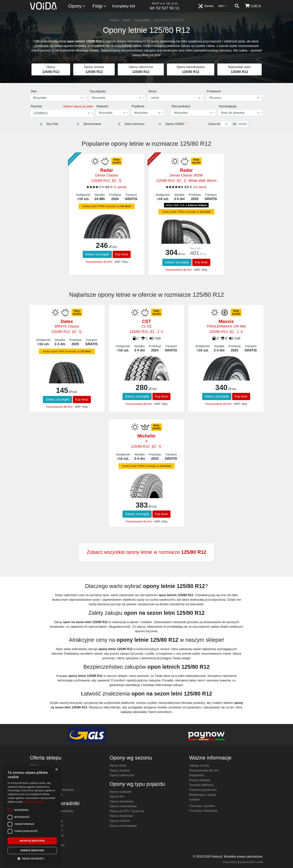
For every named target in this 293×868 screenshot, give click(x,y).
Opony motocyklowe (123, 806)
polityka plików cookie (251, 862)
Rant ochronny (135, 124)
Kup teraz (122, 254)
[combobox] (58, 98)
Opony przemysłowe (123, 826)
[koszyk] (253, 6)
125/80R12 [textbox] (61, 113)
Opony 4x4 (117, 796)
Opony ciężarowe (121, 816)
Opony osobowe (121, 792)
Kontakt (194, 800)
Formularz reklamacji (203, 811)
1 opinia (120, 187)
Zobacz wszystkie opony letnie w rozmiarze (146, 552)
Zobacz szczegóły (97, 254)
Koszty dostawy (200, 780)
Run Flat (52, 124)
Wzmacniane (92, 124)
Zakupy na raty (199, 766)
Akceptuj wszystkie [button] (32, 841)
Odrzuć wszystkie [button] (32, 850)
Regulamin (196, 775)
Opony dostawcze (122, 801)
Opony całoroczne (122, 775)
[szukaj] (237, 6)
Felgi (100, 6)
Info (222, 6)
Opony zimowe (120, 770)
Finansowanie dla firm (99, 262)
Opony (77, 6)
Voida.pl (114, 20)
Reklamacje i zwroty (203, 795)
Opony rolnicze (120, 821)
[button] (32, 859)
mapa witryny (230, 862)
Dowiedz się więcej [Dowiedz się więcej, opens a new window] (34, 802)
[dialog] (32, 815)
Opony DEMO (175, 124)
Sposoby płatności (202, 785)
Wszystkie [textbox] (58, 98)
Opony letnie (142, 20)
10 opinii (200, 187)
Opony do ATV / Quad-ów (127, 811)
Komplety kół (124, 6)
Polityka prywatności (203, 790)
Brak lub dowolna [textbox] (240, 113)
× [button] (56, 770)
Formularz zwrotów (202, 806)
